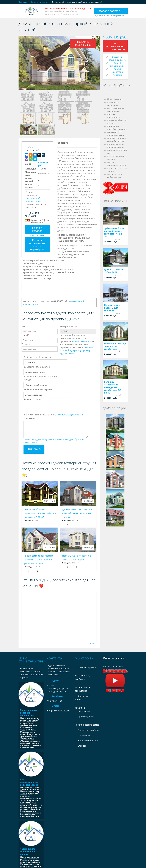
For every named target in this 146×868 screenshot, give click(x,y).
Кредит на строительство (82, 709)
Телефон (26, 344)
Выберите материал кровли (38, 389)
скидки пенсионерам (117, 64)
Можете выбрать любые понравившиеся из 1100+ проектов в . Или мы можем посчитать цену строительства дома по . (77, 344)
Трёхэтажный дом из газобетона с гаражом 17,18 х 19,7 (114, 232)
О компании (84, 735)
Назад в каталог (37, 229)
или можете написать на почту (53, 415)
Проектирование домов (87, 725)
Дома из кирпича (87, 667)
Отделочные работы (88, 730)
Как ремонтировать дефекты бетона (29, 782)
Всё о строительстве (31, 660)
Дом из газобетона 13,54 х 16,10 (115, 271)
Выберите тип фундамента (38, 357)
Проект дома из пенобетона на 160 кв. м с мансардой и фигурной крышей (38, 560)
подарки (117, 75)
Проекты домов (86, 716)
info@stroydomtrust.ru (58, 711)
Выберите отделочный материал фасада (41, 378)
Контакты (55, 658)
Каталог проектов (108, 11)
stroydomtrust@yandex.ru (70, 415)
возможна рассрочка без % (117, 58)
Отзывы (82, 746)
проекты (79, 699)
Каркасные (83, 696)
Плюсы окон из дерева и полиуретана (28, 713)
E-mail (25, 335)
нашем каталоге (80, 341)
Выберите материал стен (37, 367)
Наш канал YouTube (115, 674)
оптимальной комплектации (34, 200)
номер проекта (68, 326)
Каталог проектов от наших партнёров (37, 245)
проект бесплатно (117, 70)
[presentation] (46, 407)
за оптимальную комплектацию (115, 46)
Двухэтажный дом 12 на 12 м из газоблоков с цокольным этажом (77, 513)
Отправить (34, 449)
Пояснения (29, 418)
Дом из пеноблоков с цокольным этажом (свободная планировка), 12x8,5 (40, 513)
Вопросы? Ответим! (88, 741)
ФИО (25, 326)
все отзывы (91, 643)
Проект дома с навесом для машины (112, 308)
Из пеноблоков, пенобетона (83, 689)
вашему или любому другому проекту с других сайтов (76, 350)
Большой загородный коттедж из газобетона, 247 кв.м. (113, 387)
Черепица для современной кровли (28, 852)
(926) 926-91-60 (54, 701)
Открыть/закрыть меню (21, 11)
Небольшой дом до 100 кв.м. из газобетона (115, 346)
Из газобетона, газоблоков (82, 677)
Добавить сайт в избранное (110, 15)
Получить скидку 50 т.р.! (83, 43)
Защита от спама (33, 399)
